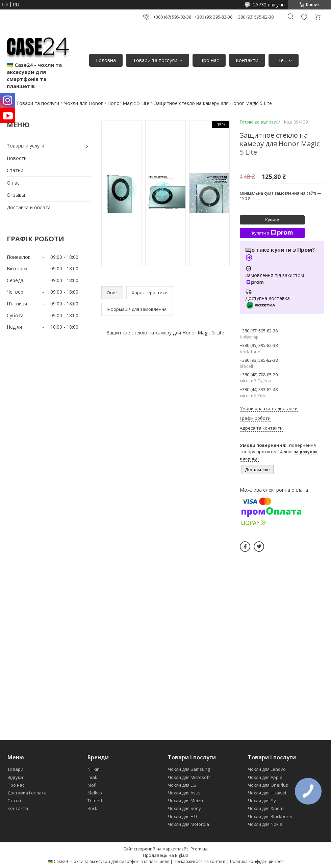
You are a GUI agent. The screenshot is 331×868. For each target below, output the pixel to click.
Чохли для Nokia (265, 824)
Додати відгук (304, 17)
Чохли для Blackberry (270, 816)
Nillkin (94, 769)
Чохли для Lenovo (267, 769)
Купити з (272, 233)
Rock (92, 808)
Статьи (15, 170)
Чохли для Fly (262, 801)
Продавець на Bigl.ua (166, 855)
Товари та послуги (155, 60)
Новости (17, 158)
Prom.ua (199, 849)
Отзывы (16, 195)
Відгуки (15, 777)
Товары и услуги (26, 146)
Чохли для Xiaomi (266, 808)
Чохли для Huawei (267, 793)
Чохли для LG (182, 785)
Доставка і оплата (27, 793)
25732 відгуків (269, 5)
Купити (272, 220)
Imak (92, 777)
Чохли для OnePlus (268, 785)
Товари (15, 769)
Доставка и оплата (29, 207)
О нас (13, 183)
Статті (14, 801)
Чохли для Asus (184, 793)
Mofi (92, 785)
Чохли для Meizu (185, 801)
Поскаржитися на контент (200, 861)
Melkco (95, 793)
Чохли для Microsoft (189, 777)
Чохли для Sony (184, 808)
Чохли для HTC (183, 816)
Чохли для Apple (265, 777)
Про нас (209, 60)
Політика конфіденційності (257, 861)
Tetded (95, 801)
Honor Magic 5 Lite (128, 103)
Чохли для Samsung (189, 769)
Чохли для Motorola (188, 824)
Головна (106, 60)
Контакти (247, 60)
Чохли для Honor (83, 103)
